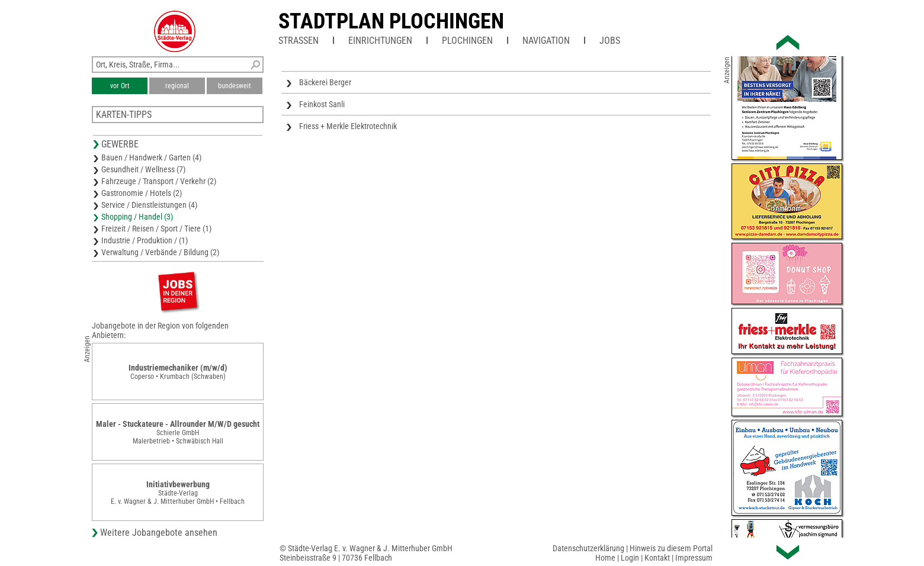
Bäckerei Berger (325, 82)
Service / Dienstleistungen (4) (149, 205)
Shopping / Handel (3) (137, 217)
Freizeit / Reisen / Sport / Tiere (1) (156, 229)
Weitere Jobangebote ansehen (159, 533)
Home (605, 558)
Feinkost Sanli (322, 104)
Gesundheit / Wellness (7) (143, 169)
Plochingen (467, 41)
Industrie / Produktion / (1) (145, 240)
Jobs (610, 41)
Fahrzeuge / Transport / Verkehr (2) (159, 181)
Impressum (694, 558)
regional (177, 86)
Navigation (546, 41)
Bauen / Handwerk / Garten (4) (151, 157)
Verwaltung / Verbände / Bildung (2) (160, 252)
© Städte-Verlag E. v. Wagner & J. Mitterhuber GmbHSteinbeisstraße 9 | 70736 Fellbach (366, 553)
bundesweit (235, 86)
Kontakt (657, 558)
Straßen (299, 41)
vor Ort (120, 86)
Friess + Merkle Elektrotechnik (348, 126)
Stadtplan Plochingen (391, 21)
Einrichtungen (380, 41)
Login (630, 558)
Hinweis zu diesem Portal (671, 548)
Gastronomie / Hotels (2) (142, 193)
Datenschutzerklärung (588, 548)
